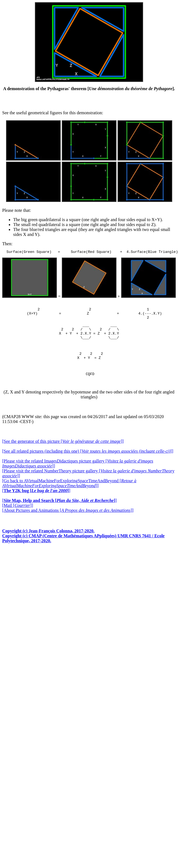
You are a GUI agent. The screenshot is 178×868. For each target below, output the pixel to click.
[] (36, 500)
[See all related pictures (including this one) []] (88, 460)
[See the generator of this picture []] (63, 450)
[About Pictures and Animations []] (68, 519)
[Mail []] (18, 514)
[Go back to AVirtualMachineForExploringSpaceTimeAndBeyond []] (69, 492)
